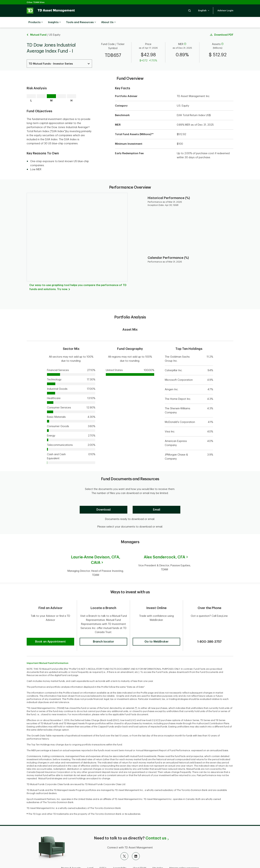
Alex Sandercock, (164, 548)
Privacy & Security (71, 856)
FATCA (103, 856)
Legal (90, 856)
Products (36, 22)
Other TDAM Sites (36, 2)
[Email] (156, 501)
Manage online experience (184, 856)
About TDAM (139, 856)
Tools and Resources (81, 22)
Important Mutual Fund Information (48, 652)
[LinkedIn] (136, 845)
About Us (108, 22)
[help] (185, 35)
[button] (190, 10)
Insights (54, 22)
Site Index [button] (158, 856)
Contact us (156, 827)
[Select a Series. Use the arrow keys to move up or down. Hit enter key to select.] (59, 55)
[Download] (104, 501)
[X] (124, 845)
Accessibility (120, 856)
